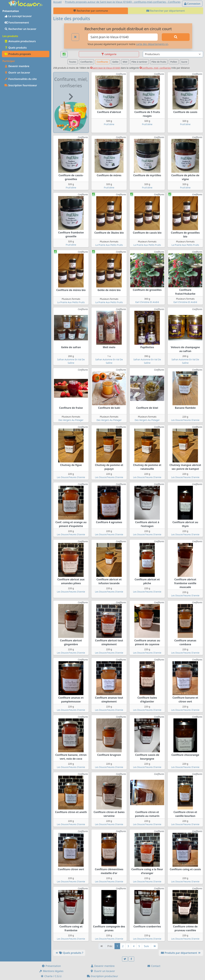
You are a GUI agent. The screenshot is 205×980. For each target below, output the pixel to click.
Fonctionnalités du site (21, 79)
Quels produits (16, 48)
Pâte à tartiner (139, 62)
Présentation (51, 966)
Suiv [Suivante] (146, 946)
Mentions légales (51, 971)
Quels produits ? (69, 953)
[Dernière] (154, 946)
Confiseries (86, 62)
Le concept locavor (18, 16)
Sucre (184, 62)
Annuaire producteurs (20, 41)
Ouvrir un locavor (17, 73)
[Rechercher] (176, 37)
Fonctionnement (17, 23)
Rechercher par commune (91, 11)
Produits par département (181, 953)
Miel (125, 62)
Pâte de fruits (159, 62)
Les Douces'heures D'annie (185, 420)
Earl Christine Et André (147, 302)
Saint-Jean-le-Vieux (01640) (105, 68)
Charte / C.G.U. (51, 976)
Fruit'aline (109, 124)
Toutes (73, 62)
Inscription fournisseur (21, 85)
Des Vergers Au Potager (71, 420)
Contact (154, 966)
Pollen (174, 62)
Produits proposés (18, 54)
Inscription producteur (102, 976)
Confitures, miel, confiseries (155, 68)
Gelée (115, 62)
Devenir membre (17, 66)
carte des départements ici (152, 44)
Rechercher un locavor (20, 29)
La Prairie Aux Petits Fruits (109, 245)
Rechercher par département (166, 11)
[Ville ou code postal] (123, 37)
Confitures (102, 62)
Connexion (192, 4)
